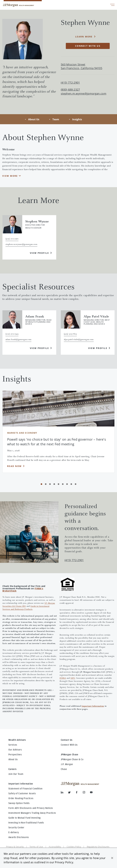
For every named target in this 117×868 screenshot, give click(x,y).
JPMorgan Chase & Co (72, 759)
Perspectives (15, 755)
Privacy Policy (64, 862)
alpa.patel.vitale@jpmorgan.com (79, 340)
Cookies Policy (74, 847)
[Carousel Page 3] (50, 484)
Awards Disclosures (19, 837)
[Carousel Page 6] (63, 484)
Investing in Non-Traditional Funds (26, 823)
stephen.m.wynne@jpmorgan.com (84, 94)
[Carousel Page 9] (76, 484)
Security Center (16, 828)
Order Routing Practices (21, 798)
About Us (34, 119)
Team (56, 119)
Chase (64, 769)
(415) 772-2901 (74, 560)
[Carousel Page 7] (67, 484)
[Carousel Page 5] (58, 484)
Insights (77, 119)
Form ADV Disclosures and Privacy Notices (31, 808)
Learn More (84, 37)
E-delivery (14, 832)
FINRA (63, 678)
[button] (112, 858)
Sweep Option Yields (19, 803)
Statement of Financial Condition (25, 789)
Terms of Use (36, 847)
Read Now (14, 466)
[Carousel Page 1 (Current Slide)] (41, 484)
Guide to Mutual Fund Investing (25, 818)
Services (13, 745)
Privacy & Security (15, 847)
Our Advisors (15, 750)
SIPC (73, 678)
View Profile (39, 253)
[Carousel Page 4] (54, 484)
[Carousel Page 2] (46, 484)
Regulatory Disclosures (98, 847)
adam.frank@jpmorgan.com (18, 340)
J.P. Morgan (67, 764)
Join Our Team (16, 774)
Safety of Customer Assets (22, 794)
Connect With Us (69, 745)
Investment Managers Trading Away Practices (32, 813)
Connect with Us (88, 46)
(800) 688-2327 (70, 90)
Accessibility (55, 847)
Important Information (93, 706)
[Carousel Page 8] (71, 484)
